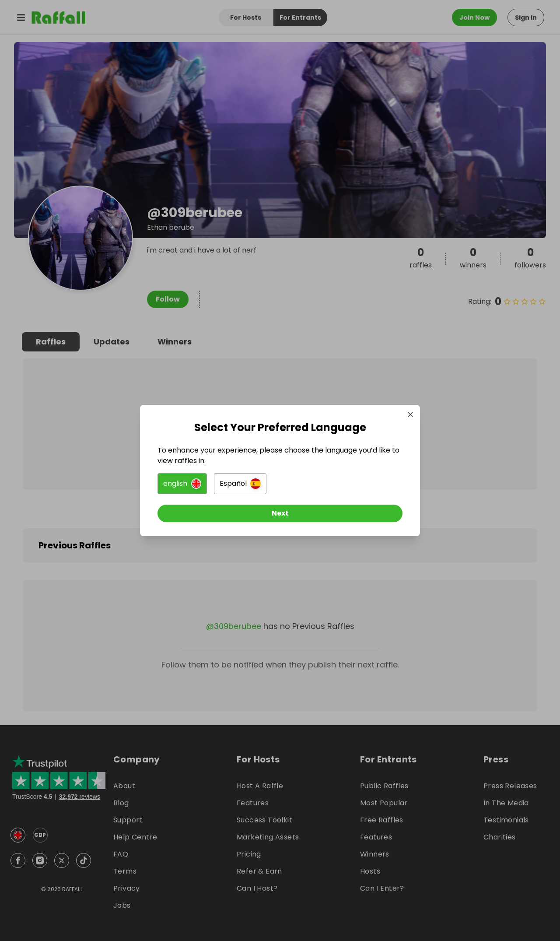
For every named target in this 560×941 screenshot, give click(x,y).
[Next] (280, 513)
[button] (182, 484)
